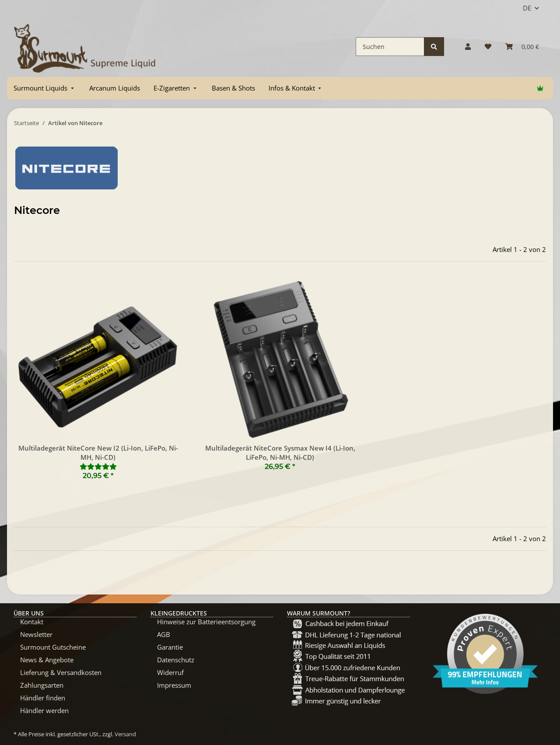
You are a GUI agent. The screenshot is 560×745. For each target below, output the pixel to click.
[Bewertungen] (98, 466)
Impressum (174, 685)
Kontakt (32, 622)
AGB (164, 634)
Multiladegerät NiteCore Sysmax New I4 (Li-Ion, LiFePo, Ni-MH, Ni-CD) (280, 453)
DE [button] (527, 8)
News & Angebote (47, 660)
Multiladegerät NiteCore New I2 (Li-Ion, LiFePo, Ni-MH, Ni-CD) (98, 453)
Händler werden (44, 710)
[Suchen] (390, 47)
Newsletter (36, 634)
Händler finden (43, 698)
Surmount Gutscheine (53, 647)
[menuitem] (45, 88)
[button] (468, 47)
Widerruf (170, 672)
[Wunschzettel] (488, 47)
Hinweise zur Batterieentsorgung (206, 622)
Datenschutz (176, 660)
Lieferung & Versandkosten (61, 672)
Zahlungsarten (42, 685)
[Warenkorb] (522, 47)
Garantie (170, 647)
